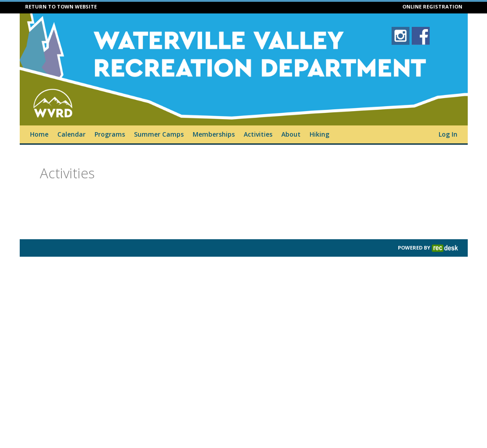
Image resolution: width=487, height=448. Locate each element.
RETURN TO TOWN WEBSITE (61, 6)
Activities (258, 134)
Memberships (214, 134)
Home (39, 134)
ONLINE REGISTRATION (432, 6)
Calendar (71, 134)
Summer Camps (159, 134)
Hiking (319, 134)
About (291, 134)
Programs (110, 134)
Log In (448, 134)
